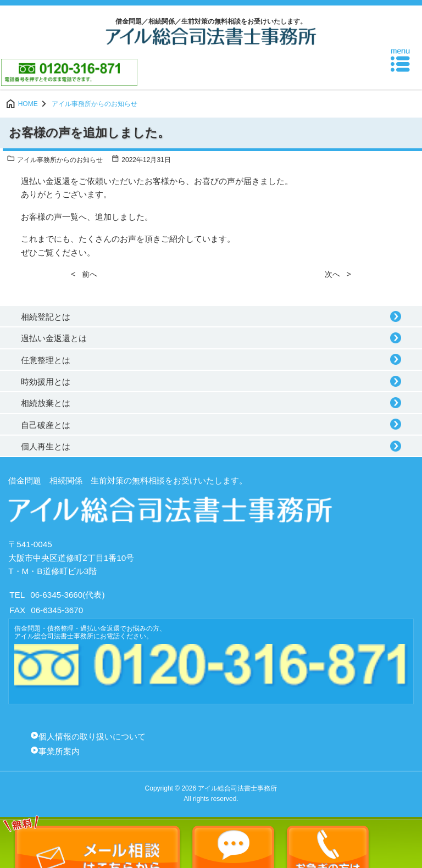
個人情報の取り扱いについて (92, 736)
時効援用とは (46, 382)
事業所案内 (59, 751)
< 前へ (84, 274)
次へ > (338, 274)
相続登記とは (46, 317)
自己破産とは (46, 425)
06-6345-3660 (56, 595)
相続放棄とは (46, 403)
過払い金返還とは (54, 338)
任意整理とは (46, 360)
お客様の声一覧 (50, 217)
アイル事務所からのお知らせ (55, 160)
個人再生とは (46, 446)
